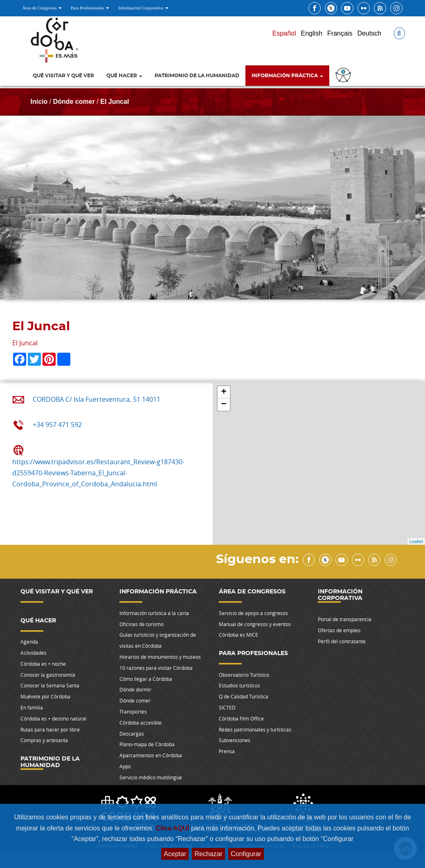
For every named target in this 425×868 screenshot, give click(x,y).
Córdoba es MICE (238, 635)
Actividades (34, 653)
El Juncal (115, 102)
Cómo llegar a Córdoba (146, 679)
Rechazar (208, 854)
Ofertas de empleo (339, 630)
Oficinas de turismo (142, 624)
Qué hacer (124, 76)
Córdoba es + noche (43, 664)
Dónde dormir (135, 689)
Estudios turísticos (239, 685)
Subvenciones (235, 740)
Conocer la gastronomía (48, 675)
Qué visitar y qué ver (63, 76)
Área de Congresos (42, 8)
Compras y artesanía (44, 740)
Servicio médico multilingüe (151, 777)
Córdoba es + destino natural (53, 718)
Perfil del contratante (342, 641)
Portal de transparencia (345, 619)
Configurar (246, 854)
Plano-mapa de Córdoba (147, 744)
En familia (32, 707)
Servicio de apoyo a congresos (253, 613)
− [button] (224, 405)
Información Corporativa (143, 8)
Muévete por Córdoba (45, 696)
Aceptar (175, 854)
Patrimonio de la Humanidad (197, 76)
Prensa (227, 751)
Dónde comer (74, 102)
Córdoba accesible (141, 723)
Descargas (132, 734)
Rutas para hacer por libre (50, 729)
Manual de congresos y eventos (255, 624)
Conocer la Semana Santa (50, 685)
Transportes (133, 711)
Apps (125, 766)
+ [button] (224, 392)
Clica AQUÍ (174, 828)
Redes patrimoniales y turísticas (255, 729)
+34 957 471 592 (57, 425)
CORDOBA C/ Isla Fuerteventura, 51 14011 (97, 399)
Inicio (39, 102)
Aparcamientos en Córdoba (151, 755)
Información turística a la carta (154, 613)
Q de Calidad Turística (244, 696)
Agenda (29, 642)
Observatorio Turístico (244, 675)
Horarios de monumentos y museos (160, 657)
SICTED (227, 707)
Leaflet (416, 541)
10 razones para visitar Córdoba (156, 668)
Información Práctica (287, 76)
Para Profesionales (90, 8)
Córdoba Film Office (241, 718)
